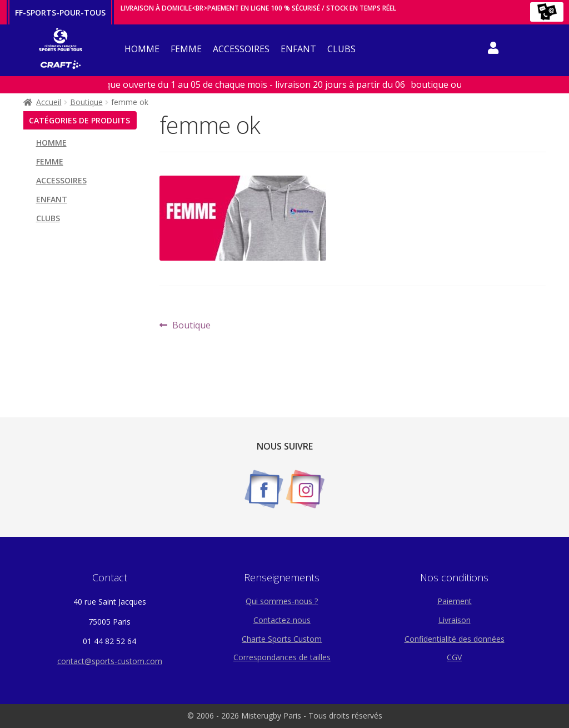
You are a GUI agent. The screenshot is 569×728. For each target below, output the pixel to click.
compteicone (493, 50)
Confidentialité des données (455, 639)
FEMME (186, 49)
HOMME (142, 49)
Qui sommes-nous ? (282, 601)
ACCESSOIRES (241, 49)
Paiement (455, 601)
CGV (454, 657)
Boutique (86, 102)
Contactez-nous (282, 620)
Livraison (455, 620)
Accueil (49, 102)
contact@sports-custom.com (110, 661)
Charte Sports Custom (282, 639)
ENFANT (298, 49)
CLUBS (341, 49)
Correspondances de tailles (282, 657)
